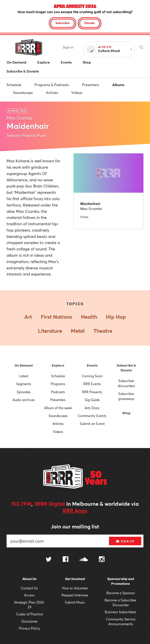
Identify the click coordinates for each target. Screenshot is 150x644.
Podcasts (58, 392)
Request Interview (75, 595)
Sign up (125, 541)
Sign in (68, 47)
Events (92, 365)
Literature (50, 331)
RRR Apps (75, 511)
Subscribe (62, 23)
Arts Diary (92, 408)
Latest (24, 376)
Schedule (14, 85)
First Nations (56, 317)
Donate (90, 23)
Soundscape (23, 93)
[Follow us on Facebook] (66, 560)
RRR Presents (92, 392)
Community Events (92, 416)
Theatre (103, 331)
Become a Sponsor (121, 593)
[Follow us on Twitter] (49, 560)
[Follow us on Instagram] (102, 560)
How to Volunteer (75, 588)
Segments (24, 384)
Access (29, 595)
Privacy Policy (29, 628)
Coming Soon (92, 376)
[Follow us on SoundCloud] (84, 560)
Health (89, 317)
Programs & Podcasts (52, 85)
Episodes (24, 392)
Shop (126, 413)
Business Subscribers (121, 612)
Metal (78, 331)
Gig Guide (92, 400)
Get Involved (75, 579)
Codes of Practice (29, 614)
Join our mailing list (75, 526)
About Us (29, 579)
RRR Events (92, 384)
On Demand (24, 365)
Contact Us (29, 588)
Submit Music (75, 602)
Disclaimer (29, 621)
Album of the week (58, 408)
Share (84, 217)
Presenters (91, 85)
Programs (58, 384)
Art (28, 317)
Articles (52, 93)
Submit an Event (92, 424)
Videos (77, 93)
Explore (58, 365)
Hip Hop (116, 317)
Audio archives (24, 400)
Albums (118, 85)
